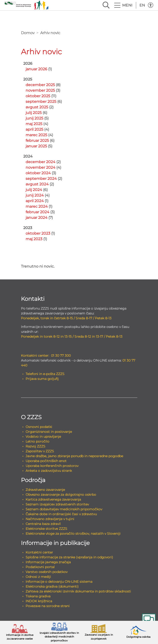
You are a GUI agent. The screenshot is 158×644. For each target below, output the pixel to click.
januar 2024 (37, 218)
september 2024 (41, 179)
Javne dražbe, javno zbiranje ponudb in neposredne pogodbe (74, 456)
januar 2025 (36, 146)
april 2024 (35, 201)
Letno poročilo (37, 441)
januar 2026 (36, 69)
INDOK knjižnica (39, 601)
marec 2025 (36, 135)
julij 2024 (34, 190)
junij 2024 (35, 195)
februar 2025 (37, 141)
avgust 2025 (37, 107)
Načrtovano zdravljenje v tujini (50, 519)
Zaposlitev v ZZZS (40, 451)
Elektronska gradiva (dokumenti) (52, 586)
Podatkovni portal (40, 567)
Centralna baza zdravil (43, 524)
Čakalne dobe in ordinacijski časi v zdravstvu (61, 514)
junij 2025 (34, 118)
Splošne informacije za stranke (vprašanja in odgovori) (69, 557)
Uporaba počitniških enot (46, 461)
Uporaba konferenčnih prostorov (52, 466)
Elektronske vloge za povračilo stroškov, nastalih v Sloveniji (73, 534)
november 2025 (40, 90)
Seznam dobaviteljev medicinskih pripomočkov (64, 509)
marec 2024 (37, 206)
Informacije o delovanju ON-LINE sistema (59, 582)
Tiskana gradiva (38, 596)
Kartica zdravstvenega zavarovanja (53, 499)
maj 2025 (34, 124)
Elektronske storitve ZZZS (46, 529)
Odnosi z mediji (38, 577)
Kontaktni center (39, 552)
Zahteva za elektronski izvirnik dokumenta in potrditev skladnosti (78, 591)
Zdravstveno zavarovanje (45, 490)
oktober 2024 (38, 173)
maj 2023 (34, 239)
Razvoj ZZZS (35, 446)
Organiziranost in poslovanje (49, 432)
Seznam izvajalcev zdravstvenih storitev (57, 504)
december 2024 (40, 162)
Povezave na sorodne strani (48, 606)
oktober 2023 (38, 233)
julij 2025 (34, 113)
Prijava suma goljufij (42, 379)
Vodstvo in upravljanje (43, 437)
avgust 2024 (37, 184)
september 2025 (41, 102)
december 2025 (40, 85)
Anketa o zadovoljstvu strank (49, 471)
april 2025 (34, 129)
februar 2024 (37, 212)
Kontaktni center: (35, 356)
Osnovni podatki (39, 427)
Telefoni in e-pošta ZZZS (45, 374)
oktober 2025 (38, 96)
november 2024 (40, 167)
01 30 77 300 (61, 356)
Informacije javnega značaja (48, 562)
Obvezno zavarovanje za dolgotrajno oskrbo (61, 495)
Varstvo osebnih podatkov (47, 572)
